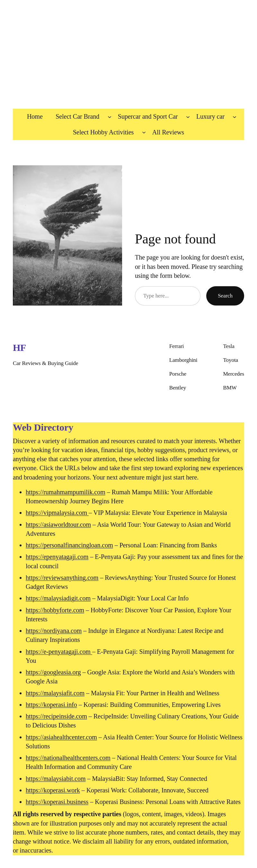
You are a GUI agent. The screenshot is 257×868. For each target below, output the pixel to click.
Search (225, 296)
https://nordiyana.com (54, 631)
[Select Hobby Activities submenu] (144, 132)
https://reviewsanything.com (62, 578)
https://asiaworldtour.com (58, 525)
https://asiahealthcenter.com (61, 737)
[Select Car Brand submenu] (110, 117)
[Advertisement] (128, 51)
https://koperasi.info (51, 705)
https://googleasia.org (53, 672)
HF (19, 348)
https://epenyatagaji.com (57, 557)
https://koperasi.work (53, 790)
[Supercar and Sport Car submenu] (188, 117)
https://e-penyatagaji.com (59, 652)
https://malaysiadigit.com (58, 598)
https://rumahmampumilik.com (66, 492)
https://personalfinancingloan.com (69, 545)
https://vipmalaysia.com (57, 513)
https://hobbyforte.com (55, 610)
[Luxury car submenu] (235, 117)
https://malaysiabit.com (56, 779)
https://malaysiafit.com (55, 693)
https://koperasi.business (57, 802)
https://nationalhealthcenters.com (68, 758)
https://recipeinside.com (56, 716)
